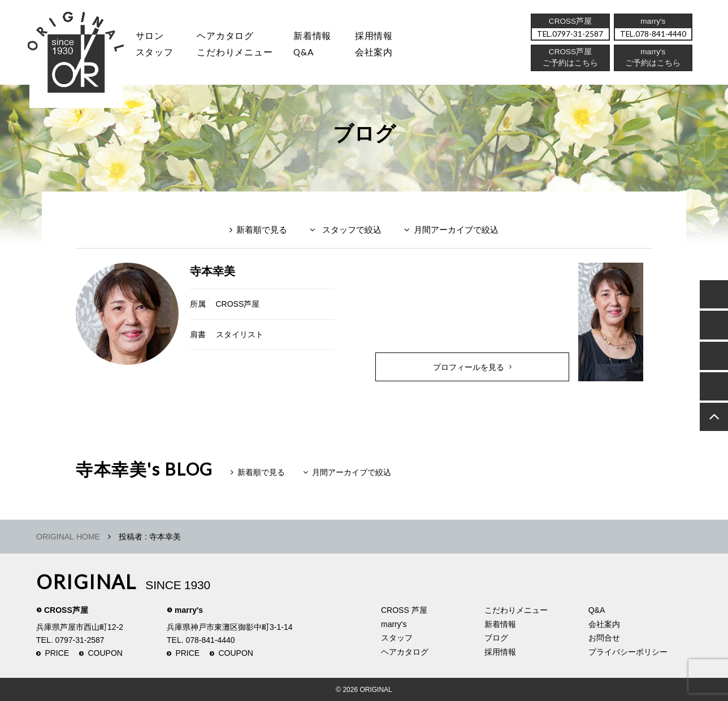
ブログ (496, 638)
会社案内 (381, 54)
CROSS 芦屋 (404, 610)
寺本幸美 (213, 271)
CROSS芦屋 (238, 304)
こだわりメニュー (516, 610)
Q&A (309, 54)
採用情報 (381, 36)
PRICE (57, 653)
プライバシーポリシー (628, 652)
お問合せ (604, 638)
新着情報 (500, 624)
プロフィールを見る (469, 367)
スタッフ (155, 54)
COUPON (105, 653)
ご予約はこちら (653, 65)
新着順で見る (262, 230)
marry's (189, 610)
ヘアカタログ (227, 36)
